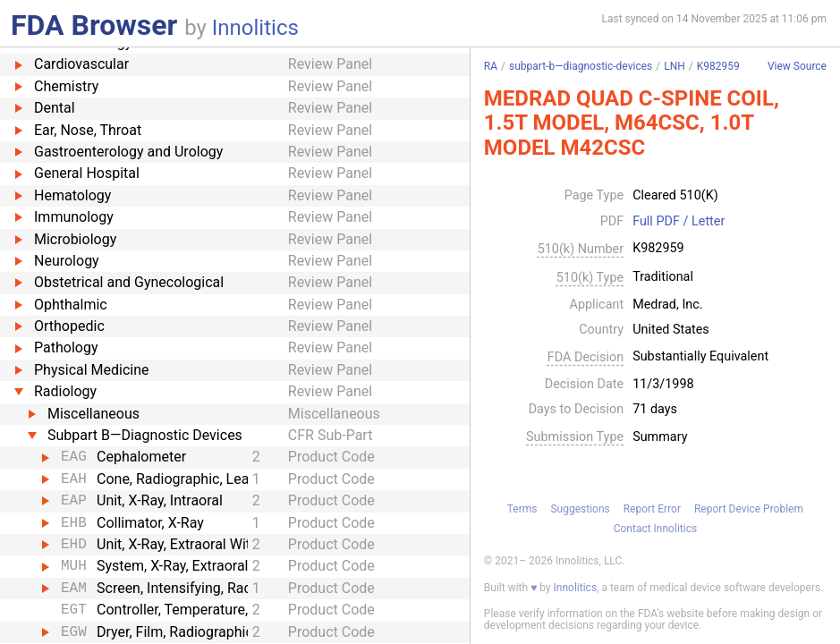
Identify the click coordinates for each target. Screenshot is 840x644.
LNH (675, 66)
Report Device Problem (749, 509)
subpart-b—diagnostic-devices (581, 66)
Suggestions (580, 509)
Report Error (652, 509)
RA (491, 66)
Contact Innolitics (655, 529)
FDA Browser (94, 25)
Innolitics (255, 28)
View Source (797, 67)
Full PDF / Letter (679, 222)
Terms (522, 509)
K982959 (718, 66)
